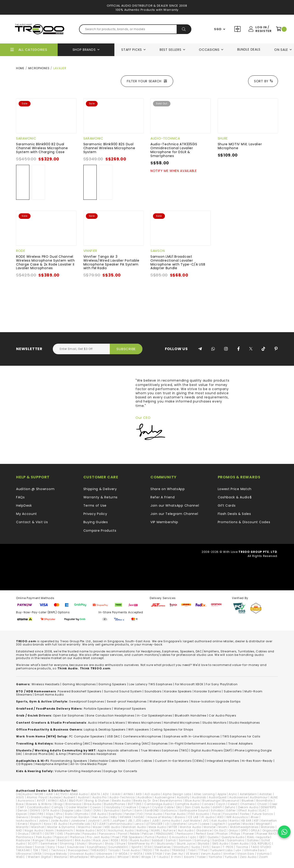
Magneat (263, 824)
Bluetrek (248, 801)
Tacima (242, 847)
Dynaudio (112, 810)
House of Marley (160, 817)
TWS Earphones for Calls (241, 736)
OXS (60, 834)
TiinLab (114, 850)
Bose (20, 804)
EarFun (127, 810)
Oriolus (23, 834)
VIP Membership (164, 522)
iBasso (180, 817)
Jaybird (94, 821)
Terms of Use (95, 505)
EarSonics (169, 810)
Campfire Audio (187, 804)
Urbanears (105, 854)
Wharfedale (79, 857)
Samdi (171, 840)
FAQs (20, 497)
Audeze (55, 797)
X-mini (176, 857)
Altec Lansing (204, 794)
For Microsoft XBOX (189, 684)
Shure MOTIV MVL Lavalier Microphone (240, 146)
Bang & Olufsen (98, 801)
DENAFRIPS (268, 807)
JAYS (106, 821)
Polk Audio (44, 837)
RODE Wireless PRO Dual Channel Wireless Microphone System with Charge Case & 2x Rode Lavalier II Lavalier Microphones (45, 262)
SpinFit (137, 847)
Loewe (205, 824)
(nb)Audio (24, 794)
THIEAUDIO (98, 850)
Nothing (143, 830)
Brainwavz (73, 804)
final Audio (154, 814)
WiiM (135, 857)
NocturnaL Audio (121, 830)
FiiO (140, 814)
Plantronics (25, 837)
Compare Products (238, 30)
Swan (216, 847)
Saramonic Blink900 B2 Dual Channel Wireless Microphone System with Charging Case (42, 148)
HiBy (114, 817)
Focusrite (230, 814)
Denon (23, 810)
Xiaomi (189, 857)
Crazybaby (112, 807)
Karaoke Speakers (178, 691)
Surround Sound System (123, 691)
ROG (124, 840)
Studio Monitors (215, 723)
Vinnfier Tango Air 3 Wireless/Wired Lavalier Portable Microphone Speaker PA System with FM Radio (111, 262)
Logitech (219, 824)
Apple (222, 794)
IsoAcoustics (26, 821)
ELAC (263, 810)
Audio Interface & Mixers (107, 723)
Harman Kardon (77, 817)
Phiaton (222, 834)
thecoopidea (78, 850)
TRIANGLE (179, 850)
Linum (193, 824)
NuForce (169, 830)
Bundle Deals (249, 49)
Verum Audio (211, 854)
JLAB (155, 821)
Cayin (221, 804)
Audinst (84, 797)
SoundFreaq (96, 847)
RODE (21, 251)
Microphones (39, 68)
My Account (27, 514)
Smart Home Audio (49, 695)
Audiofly (183, 797)
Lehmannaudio (120, 824)
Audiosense (238, 797)
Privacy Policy (95, 514)
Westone (60, 857)
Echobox (217, 810)
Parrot (123, 834)
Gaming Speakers (112, 684)
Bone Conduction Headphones (110, 715)
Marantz (22, 827)
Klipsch (36, 824)
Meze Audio (157, 827)
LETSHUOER (154, 824)
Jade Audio (59, 821)
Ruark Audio (140, 840)
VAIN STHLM (154, 854)
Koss (48, 824)
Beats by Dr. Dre (145, 801)
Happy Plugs (53, 817)
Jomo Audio (171, 821)
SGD (218, 29)
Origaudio (270, 830)
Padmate (73, 834)
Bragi (59, 804)
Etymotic (82, 814)
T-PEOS (228, 847)
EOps (50, 814)
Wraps (146, 857)
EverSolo (115, 814)
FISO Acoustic (199, 814)
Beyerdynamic (171, 801)
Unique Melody (56, 854)
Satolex (253, 840)
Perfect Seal (205, 834)
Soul (61, 847)
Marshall (38, 827)
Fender (130, 814)
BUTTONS (135, 804)
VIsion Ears (246, 854)
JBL (130, 821)
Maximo (84, 827)
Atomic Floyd (37, 797)
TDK (36, 850)
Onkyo (233, 830)
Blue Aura (192, 801)
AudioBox (145, 797)
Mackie (248, 824)
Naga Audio (34, 830)
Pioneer (249, 834)
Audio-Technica (165, 138)
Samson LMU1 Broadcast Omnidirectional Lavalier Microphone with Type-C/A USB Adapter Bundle (178, 262)
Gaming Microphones (79, 684)
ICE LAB (193, 817)
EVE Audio (99, 814)
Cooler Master (77, 807)
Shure (223, 138)
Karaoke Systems (208, 691)
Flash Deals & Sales (234, 514)
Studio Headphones (244, 723)
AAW (50, 794)
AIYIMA (128, 794)
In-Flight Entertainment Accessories (198, 744)
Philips (236, 834)
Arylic (233, 794)
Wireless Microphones (144, 723)
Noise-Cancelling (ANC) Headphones (84, 744)
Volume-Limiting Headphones (78, 771)
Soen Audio (240, 844)
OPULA (255, 830)
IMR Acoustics (237, 817)
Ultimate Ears (254, 850)
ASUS (20, 797)
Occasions (209, 50)
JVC (206, 821)
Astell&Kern (248, 794)
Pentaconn (185, 834)
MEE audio (112, 827)
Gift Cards (227, 505)
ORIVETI (37, 834)
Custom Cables (140, 761)
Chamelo (247, 804)
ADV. (106, 794)
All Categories (33, 50)
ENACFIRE (37, 814)
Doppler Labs (72, 810)
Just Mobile (192, 821)
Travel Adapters (241, 744)
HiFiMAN (126, 817)
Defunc (230, 807)
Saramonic (26, 138)
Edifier (231, 810)
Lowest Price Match (235, 489)
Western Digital (40, 857)
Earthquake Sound (194, 810)
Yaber (202, 857)
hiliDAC (139, 817)
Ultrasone (23, 854)
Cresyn (144, 807)
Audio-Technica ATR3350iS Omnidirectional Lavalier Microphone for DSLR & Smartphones (174, 150)
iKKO (220, 817)
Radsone (23, 840)
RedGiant (65, 840)
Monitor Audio (191, 827)
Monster (210, 827)
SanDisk (218, 840)
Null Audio (186, 830)
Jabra (44, 821)
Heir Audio (100, 817)
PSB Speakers (132, 837)
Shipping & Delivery (100, 489)
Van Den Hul (174, 854)
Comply (58, 807)
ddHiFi (217, 807)
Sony (51, 847)
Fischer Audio (175, 814)
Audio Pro (100, 797)
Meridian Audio (134, 827)
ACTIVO (61, 794)
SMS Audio (220, 844)
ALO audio (152, 794)
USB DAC (114, 736)
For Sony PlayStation (222, 684)
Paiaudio (89, 834)
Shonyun (95, 844)
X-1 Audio (161, 857)
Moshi (223, 827)
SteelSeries (163, 847)
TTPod (203, 850)
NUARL (156, 830)
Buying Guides (96, 522)
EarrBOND (152, 810)
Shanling (67, 844)
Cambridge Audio (158, 804)
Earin (139, 810)
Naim (50, 830)
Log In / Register (263, 29)
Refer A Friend (163, 497)
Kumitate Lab (80, 824)
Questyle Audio (233, 837)
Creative (130, 807)
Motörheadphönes (244, 827)
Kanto (234, 821)
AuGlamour (259, 797)
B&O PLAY (76, 801)
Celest (233, 804)
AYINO (52, 801)
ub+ (239, 850)
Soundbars (153, 691)
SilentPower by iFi (141, 844)
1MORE (39, 794)
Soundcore (76, 847)
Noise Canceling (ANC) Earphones (141, 744)
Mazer (97, 827)
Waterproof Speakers (130, 709)
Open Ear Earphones (69, 715)
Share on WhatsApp (168, 489)
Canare (208, 804)
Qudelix (213, 837)
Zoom (264, 857)
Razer (51, 840)
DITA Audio (51, 810)
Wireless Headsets (46, 684)
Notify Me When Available (174, 171)
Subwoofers (233, 691)
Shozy (109, 844)
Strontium (181, 847)
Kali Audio (219, 821)
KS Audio (61, 824)
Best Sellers (170, 50)
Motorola (268, 827)
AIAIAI (116, 794)
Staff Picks (132, 50)
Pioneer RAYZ (266, 834)
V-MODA (121, 854)
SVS (206, 847)
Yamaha (215, 857)
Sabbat (157, 840)
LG (167, 824)
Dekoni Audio (248, 807)
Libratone (178, 824)
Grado (36, 817)
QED (202, 837)
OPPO (244, 830)
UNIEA (38, 854)
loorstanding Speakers (70, 761)
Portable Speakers (98, 709)
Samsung (202, 840)
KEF (256, 821)
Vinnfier (90, 251)
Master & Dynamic (61, 827)
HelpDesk (24, 505)
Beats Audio (122, 801)
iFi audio (208, 817)
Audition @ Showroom (35, 489)
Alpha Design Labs (177, 794)
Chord (262, 804)
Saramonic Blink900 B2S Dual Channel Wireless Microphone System (109, 148)
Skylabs (204, 844)
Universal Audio (82, 854)
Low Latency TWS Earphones (151, 684)
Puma (150, 837)
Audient (69, 797)
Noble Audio (85, 830)
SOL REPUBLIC (261, 844)
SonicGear (24, 847)
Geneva (22, 817)
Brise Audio (93, 804)
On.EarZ (220, 830)
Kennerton (269, 821)
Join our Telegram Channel (174, 514)
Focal (217, 814)
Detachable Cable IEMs (108, 761)
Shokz (81, 844)
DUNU (98, 810)
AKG (139, 794)
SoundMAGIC (118, 847)
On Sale (281, 50)
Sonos (40, 847)
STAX (148, 847)
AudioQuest (218, 797)
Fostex (245, 814)
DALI (179, 807)
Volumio (263, 854)
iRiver (255, 817)
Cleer (273, 804)
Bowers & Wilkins (39, 804)
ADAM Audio (79, 794)
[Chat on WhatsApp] (284, 832)
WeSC (21, 857)
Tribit (192, 850)
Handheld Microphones (182, 723)
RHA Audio (83, 840)
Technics (58, 850)
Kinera (23, 824)
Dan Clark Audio (198, 807)
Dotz (88, 810)
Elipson (22, 814)
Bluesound (231, 801)
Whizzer (123, 857)
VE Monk (192, 854)
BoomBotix (265, 801)
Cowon (96, 807)
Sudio (196, 847)
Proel (116, 837)
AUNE (274, 797)
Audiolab (199, 797)
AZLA (63, 801)
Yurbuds (231, 857)
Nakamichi (65, 830)
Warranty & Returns (101, 497)
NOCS (101, 830)
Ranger (38, 840)
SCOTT (33, 844)
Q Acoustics (178, 837)
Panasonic (107, 834)
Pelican (148, 834)
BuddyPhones (115, 804)
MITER (173, 827)
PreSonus (77, 837)
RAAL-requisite (258, 837)
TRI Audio (162, 850)
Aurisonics (26, 801)
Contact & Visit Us (32, 522)
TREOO (147, 850)
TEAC (45, 850)
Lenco (139, 824)
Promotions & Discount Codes (244, 522)
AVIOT (41, 801)
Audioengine (164, 797)
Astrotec (266, 794)
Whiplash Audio (103, 857)
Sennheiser (49, 844)
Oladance (204, 830)
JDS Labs (142, 821)
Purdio (161, 837)
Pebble (135, 834)
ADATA (95, 794)
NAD (19, 830)
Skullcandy (165, 844)
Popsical (61, 837)
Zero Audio (248, 857)
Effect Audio (248, 810)
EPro (59, 814)
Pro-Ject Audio (98, 837)
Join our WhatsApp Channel (175, 505)
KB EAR (246, 821)
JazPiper (119, 821)
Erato (69, 814)
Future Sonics (263, 814)
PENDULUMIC (165, 834)
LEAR (102, 824)
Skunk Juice (186, 844)
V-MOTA (136, 854)
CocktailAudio (38, 807)
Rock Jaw (101, 840)
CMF (21, 807)
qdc (193, 837)
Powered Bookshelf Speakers (79, 691)
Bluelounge (211, 801)
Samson (158, 251)
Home (20, 68)
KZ (95, 824)
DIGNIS (35, 810)
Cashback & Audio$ (235, 497)
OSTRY (50, 834)
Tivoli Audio (131, 850)
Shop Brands (84, 50)
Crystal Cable (163, 807)
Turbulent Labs (222, 850)
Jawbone (78, 821)
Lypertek (234, 824)
